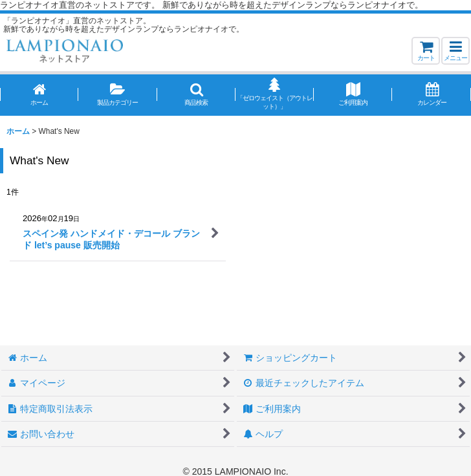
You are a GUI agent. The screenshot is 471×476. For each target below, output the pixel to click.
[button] (455, 51)
